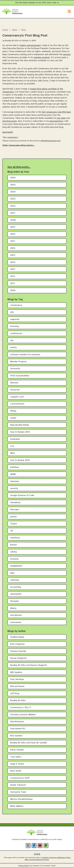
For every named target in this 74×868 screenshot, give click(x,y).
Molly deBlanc (17, 806)
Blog (24, 30)
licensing (14, 326)
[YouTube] (40, 846)
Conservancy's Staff (20, 778)
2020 (13, 220)
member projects (42, 57)
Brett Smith (16, 771)
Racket (13, 545)
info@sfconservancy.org (50, 141)
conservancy (13, 137)
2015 (13, 255)
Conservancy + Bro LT (21, 708)
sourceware (16, 622)
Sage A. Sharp (17, 764)
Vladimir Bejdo (17, 637)
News (15, 30)
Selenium (15, 481)
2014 (13, 262)
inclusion (14, 559)
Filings (13, 411)
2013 (13, 269)
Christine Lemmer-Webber (23, 715)
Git (12, 531)
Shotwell (14, 601)
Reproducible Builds (20, 425)
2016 (13, 248)
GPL (12, 312)
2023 (13, 199)
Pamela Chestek (18, 651)
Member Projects (18, 362)
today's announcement (30, 45)
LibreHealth (16, 594)
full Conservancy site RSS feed (56, 112)
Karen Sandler (17, 750)
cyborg (13, 552)
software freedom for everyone (25, 355)
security (14, 488)
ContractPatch (17, 404)
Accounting (16, 587)
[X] (28, 846)
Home (5, 30)
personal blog (56, 121)
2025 (13, 185)
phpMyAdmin (16, 566)
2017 (13, 241)
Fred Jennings (17, 679)
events (13, 348)
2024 (13, 192)
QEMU (13, 474)
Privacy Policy (24, 866)
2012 (13, 276)
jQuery (13, 608)
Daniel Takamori (18, 785)
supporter (15, 319)
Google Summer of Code (22, 495)
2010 (13, 291)
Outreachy (15, 369)
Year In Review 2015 (20, 460)
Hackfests (15, 538)
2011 (13, 284)
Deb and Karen (17, 686)
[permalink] (8, 132)
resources (15, 390)
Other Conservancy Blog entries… (19, 145)
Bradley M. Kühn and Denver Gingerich (29, 665)
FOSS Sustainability (20, 376)
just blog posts (10, 121)
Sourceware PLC (18, 729)
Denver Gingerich (18, 658)
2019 (13, 227)
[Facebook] (34, 846)
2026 (13, 178)
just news (61, 118)
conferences (16, 334)
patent (13, 517)
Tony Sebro (16, 757)
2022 (13, 206)
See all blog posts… (19, 167)
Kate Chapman (17, 644)
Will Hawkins (16, 672)
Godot (13, 418)
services (67, 54)
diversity (14, 383)
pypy (12, 573)
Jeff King (15, 694)
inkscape (14, 510)
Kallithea (15, 467)
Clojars (14, 524)
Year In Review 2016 (20, 432)
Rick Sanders (16, 736)
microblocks (16, 615)
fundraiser (15, 439)
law (12, 341)
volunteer (15, 580)
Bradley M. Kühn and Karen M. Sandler (29, 743)
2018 (13, 234)
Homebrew (15, 503)
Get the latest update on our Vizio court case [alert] (37, 3)
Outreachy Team (18, 792)
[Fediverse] (46, 846)
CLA (12, 446)
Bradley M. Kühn (18, 701)
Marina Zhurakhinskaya (21, 799)
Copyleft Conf (17, 397)
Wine (13, 453)
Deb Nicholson (17, 722)
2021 (13, 213)
